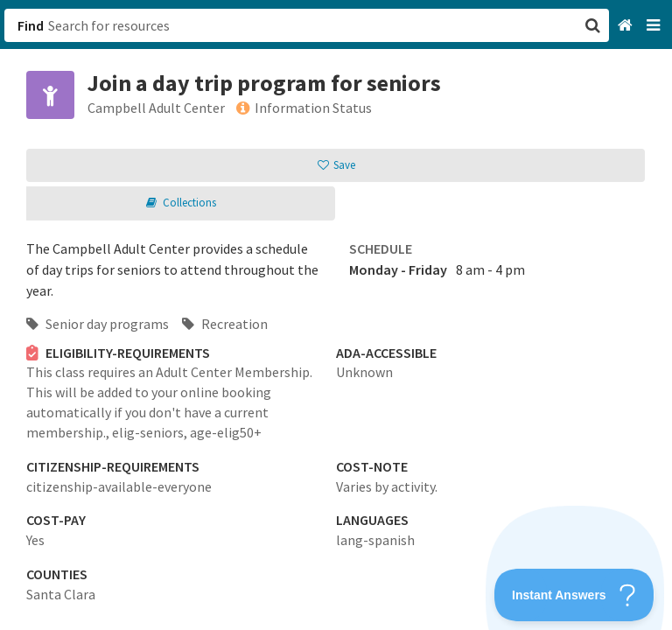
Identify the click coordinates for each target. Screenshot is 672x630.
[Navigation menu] (655, 26)
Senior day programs (98, 324)
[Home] (627, 26)
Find (31, 25)
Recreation (225, 324)
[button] (336, 315)
